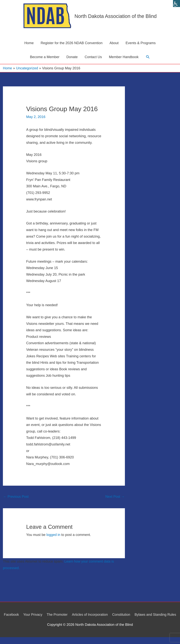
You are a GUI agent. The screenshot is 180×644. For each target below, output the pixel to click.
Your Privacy (54, 615)
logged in (53, 535)
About (114, 43)
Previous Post (16, 497)
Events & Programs (141, 43)
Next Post (115, 497)
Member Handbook (124, 57)
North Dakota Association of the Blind (116, 16)
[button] (148, 57)
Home (29, 43)
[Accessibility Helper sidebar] (177, 3)
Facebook (32, 615)
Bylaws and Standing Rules (91, 621)
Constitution (144, 615)
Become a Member (45, 57)
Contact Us (93, 57)
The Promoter (79, 615)
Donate (72, 57)
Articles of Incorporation (112, 615)
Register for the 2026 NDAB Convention (72, 43)
